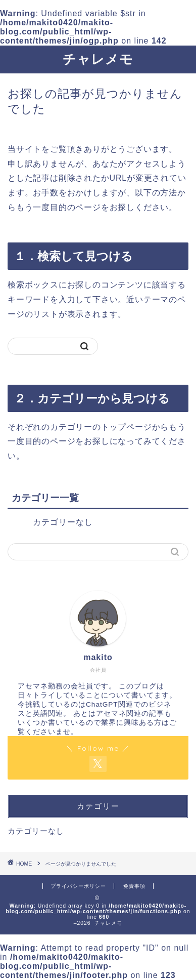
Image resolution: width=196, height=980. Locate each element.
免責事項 (134, 886)
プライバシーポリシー (78, 886)
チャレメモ (98, 59)
